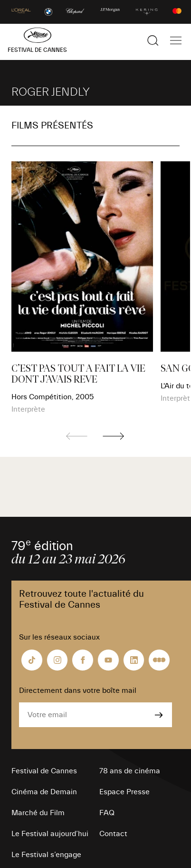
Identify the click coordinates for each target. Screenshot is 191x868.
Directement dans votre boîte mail (78, 690)
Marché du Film (38, 813)
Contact (113, 834)
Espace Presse (124, 792)
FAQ (107, 813)
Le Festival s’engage (46, 855)
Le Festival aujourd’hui (50, 834)
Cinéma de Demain (44, 792)
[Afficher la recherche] (153, 40)
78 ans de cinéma (130, 771)
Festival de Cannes (44, 771)
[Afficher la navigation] (176, 40)
